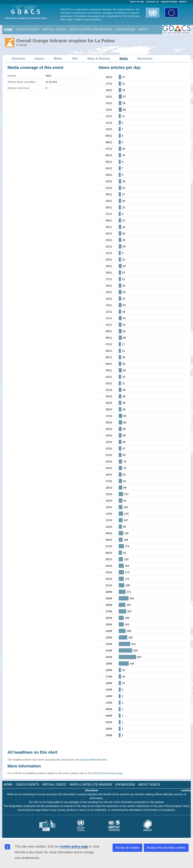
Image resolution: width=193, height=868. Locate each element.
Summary (18, 59)
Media (124, 59)
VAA (75, 59)
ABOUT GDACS (149, 784)
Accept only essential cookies (166, 848)
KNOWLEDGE (125, 30)
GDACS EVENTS (27, 30)
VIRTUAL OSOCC (54, 30)
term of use (137, 2)
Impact (40, 59)
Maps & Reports (99, 59)
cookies (186, 790)
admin (183, 2)
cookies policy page (74, 846)
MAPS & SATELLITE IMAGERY (91, 30)
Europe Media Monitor (94, 760)
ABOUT (143, 30)
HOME (8, 30)
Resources (145, 59)
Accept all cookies (127, 848)
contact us (153, 2)
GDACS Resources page (108, 773)
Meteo (58, 59)
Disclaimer (92, 790)
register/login (169, 2)
